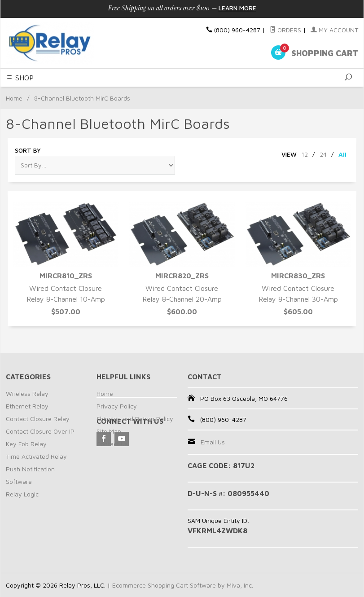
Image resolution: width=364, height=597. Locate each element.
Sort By (28, 150)
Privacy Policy (117, 406)
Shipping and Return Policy (135, 419)
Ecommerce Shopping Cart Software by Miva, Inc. (183, 585)
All (342, 154)
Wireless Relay (27, 393)
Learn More (237, 8)
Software (19, 481)
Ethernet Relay (27, 406)
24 (323, 154)
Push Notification (30, 469)
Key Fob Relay (26, 444)
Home (14, 98)
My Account (334, 30)
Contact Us (112, 444)
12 (305, 154)
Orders (285, 30)
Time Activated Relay (36, 456)
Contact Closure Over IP (40, 431)
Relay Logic (22, 494)
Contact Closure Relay (38, 419)
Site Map (109, 431)
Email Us (213, 442)
